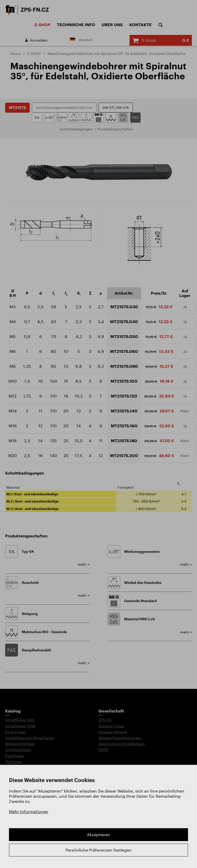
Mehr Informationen (29, 811)
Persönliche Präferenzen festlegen (98, 850)
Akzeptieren (98, 835)
